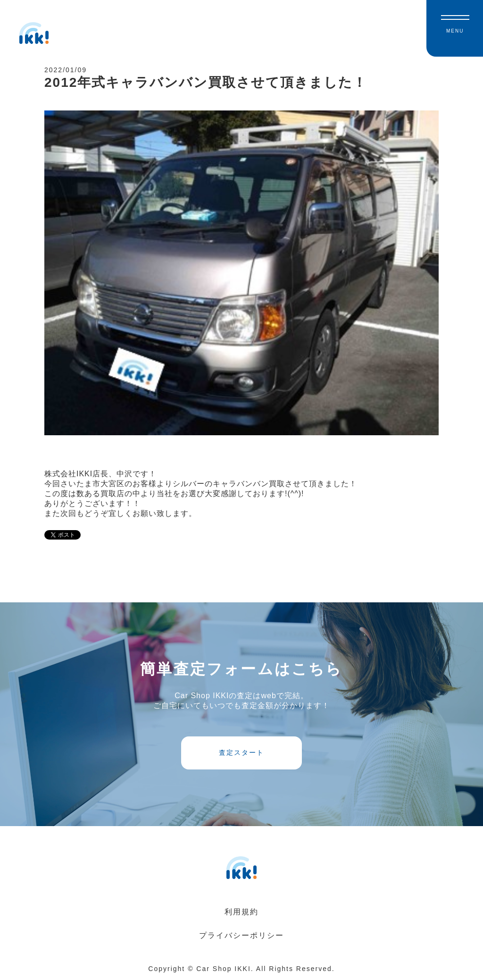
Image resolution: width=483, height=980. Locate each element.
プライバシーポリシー (241, 935)
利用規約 (241, 912)
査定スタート (241, 752)
